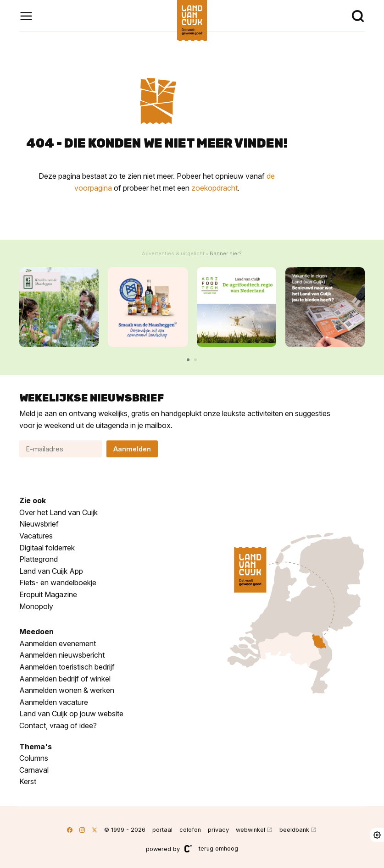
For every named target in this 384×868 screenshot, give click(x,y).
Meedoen (36, 632)
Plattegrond (39, 559)
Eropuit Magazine (48, 594)
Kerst (28, 781)
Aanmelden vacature (54, 702)
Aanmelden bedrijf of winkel (65, 679)
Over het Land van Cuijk (58, 512)
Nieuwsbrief (39, 524)
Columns (34, 758)
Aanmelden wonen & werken (67, 690)
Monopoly (36, 606)
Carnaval (34, 770)
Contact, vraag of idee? (58, 725)
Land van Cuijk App (51, 571)
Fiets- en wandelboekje (58, 582)
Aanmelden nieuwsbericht (62, 655)
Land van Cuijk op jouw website (71, 714)
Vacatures (36, 536)
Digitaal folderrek (47, 548)
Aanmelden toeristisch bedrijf (67, 667)
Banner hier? (226, 253)
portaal (162, 830)
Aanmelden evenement (58, 643)
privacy (218, 830)
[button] (188, 360)
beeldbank (294, 830)
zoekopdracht (214, 188)
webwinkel (250, 830)
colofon (190, 830)
